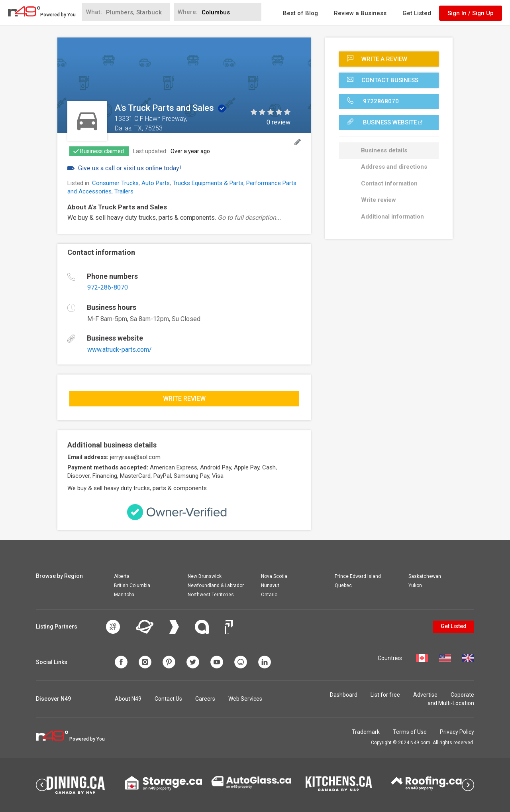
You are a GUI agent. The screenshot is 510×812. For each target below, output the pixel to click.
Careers (205, 699)
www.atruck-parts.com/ (120, 350)
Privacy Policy (457, 732)
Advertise (425, 695)
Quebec (343, 585)
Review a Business (360, 13)
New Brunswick (205, 576)
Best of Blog (300, 13)
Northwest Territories (211, 595)
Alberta (122, 576)
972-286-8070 (108, 287)
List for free (385, 695)
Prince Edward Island (358, 576)
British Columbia (132, 585)
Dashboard (344, 695)
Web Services (245, 699)
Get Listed (417, 13)
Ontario (269, 595)
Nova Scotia (274, 576)
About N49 (128, 699)
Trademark (366, 732)
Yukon (415, 585)
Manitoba (124, 595)
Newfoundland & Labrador (216, 585)
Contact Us (168, 699)
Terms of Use (410, 732)
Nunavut (270, 585)
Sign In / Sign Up (471, 13)
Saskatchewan (425, 576)
